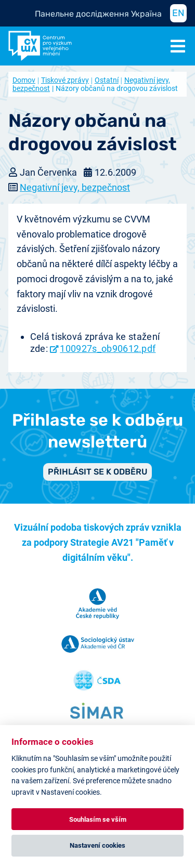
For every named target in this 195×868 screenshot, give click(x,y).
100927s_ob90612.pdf (108, 348)
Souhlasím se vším (98, 819)
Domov (24, 80)
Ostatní (107, 80)
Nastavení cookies (97, 845)
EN (178, 13)
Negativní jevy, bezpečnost (75, 187)
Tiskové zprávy (65, 80)
